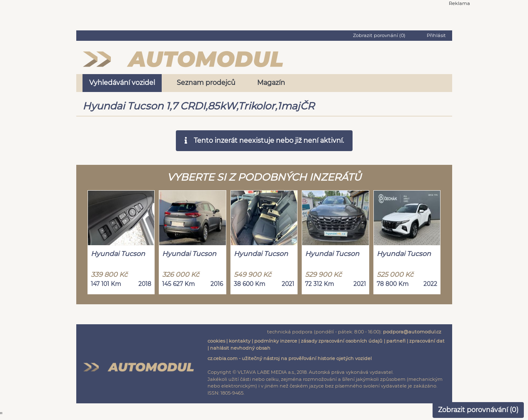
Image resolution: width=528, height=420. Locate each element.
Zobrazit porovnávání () (478, 410)
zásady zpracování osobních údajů (342, 341)
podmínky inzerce (276, 341)
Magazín (271, 83)
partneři (396, 341)
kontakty (240, 341)
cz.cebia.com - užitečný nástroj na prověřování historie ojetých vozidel (290, 358)
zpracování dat (427, 341)
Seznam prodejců (206, 83)
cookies (216, 341)
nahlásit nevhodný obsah (240, 348)
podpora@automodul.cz (412, 332)
